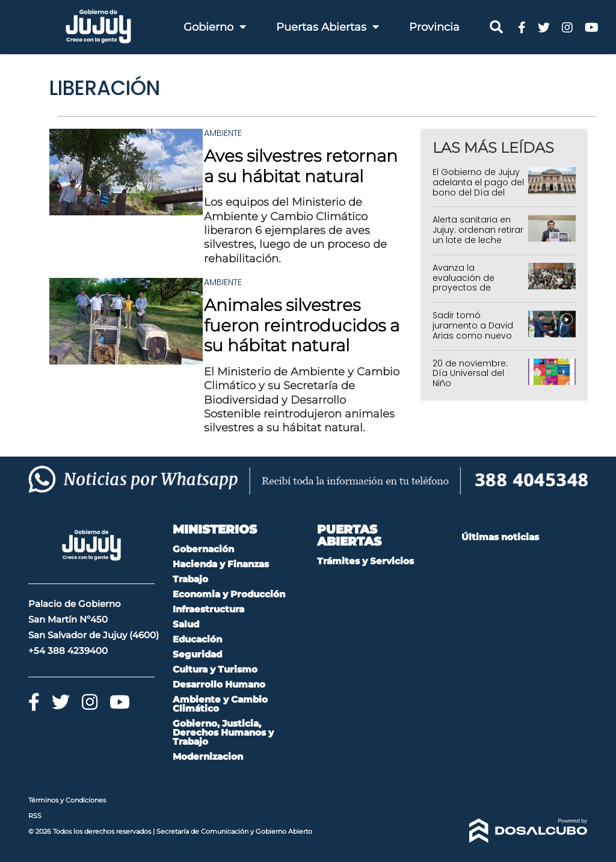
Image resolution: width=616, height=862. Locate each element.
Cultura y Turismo (215, 669)
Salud (186, 624)
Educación (197, 639)
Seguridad (197, 654)
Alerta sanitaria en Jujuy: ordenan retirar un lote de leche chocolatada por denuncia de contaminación (478, 245)
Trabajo (190, 579)
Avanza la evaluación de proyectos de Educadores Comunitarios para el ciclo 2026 (479, 293)
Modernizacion (208, 756)
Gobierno (215, 27)
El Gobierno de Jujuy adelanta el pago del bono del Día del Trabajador (478, 187)
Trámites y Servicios (365, 561)
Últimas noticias (500, 537)
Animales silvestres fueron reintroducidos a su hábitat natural (302, 325)
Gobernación (203, 549)
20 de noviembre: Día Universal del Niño (470, 374)
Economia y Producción (229, 594)
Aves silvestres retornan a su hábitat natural (301, 166)
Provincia (434, 27)
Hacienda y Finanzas (221, 564)
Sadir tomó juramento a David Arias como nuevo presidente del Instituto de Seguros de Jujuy (476, 340)
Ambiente (223, 133)
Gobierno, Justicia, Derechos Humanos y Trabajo (223, 732)
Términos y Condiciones (67, 800)
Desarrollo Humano (219, 684)
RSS (35, 816)
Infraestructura (208, 609)
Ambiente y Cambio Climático (220, 704)
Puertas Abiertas (328, 27)
